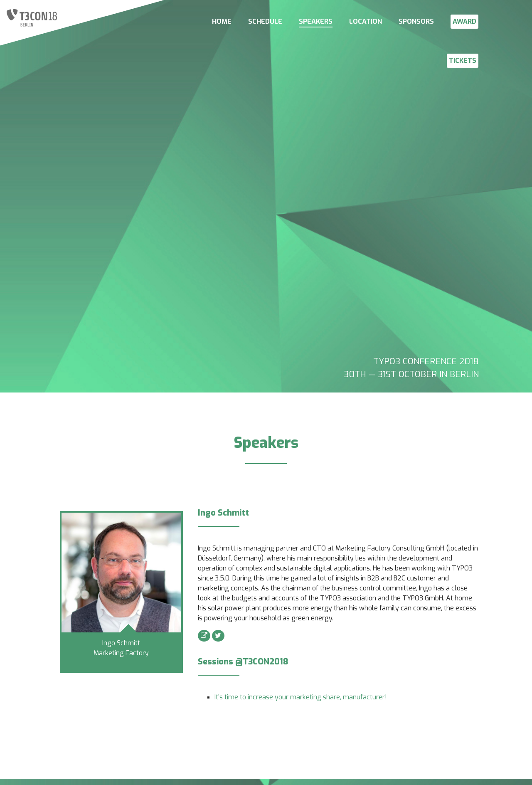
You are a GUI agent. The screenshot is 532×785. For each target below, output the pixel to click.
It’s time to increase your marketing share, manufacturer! (301, 697)
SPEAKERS (316, 21)
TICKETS (463, 60)
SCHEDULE (265, 21)
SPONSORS (416, 21)
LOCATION (366, 21)
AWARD (464, 21)
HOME (222, 21)
